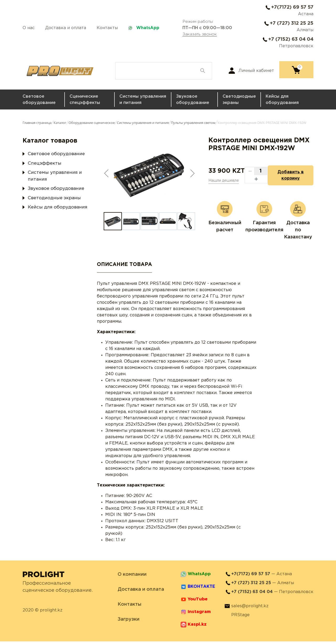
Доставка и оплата (66, 28)
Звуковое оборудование (193, 100)
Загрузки (128, 622)
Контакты (107, 28)
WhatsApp (148, 28)
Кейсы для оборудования (282, 100)
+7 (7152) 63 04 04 (291, 39)
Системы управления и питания (143, 100)
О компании (132, 577)
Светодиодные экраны (239, 100)
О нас (29, 28)
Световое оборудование (39, 100)
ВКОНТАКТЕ (201, 589)
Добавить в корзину (288, 177)
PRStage (240, 618)
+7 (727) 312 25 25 (292, 23)
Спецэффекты (45, 163)
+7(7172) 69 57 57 (292, 7)
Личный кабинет (256, 71)
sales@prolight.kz (250, 609)
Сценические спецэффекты (85, 100)
